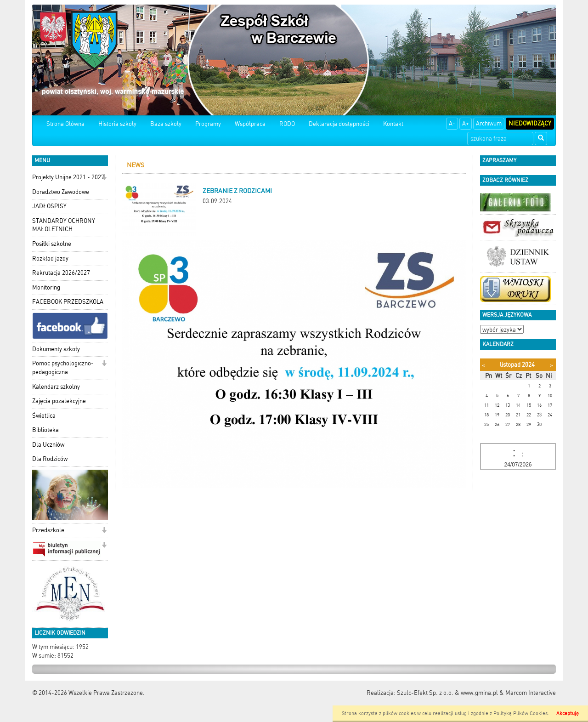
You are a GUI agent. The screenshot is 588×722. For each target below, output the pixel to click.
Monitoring (46, 287)
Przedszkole (48, 530)
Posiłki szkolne (52, 244)
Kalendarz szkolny (56, 387)
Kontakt (393, 124)
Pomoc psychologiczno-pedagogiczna (63, 368)
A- (452, 123)
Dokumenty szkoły (56, 349)
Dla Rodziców (50, 459)
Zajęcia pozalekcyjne (59, 401)
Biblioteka (45, 430)
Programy (208, 124)
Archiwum (489, 123)
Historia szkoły (117, 124)
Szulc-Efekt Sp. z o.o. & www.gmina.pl (447, 693)
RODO (287, 124)
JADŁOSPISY (49, 206)
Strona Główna (65, 124)
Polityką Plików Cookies (520, 713)
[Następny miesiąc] (551, 365)
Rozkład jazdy (50, 259)
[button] (104, 178)
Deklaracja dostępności (339, 124)
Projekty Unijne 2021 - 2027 (68, 177)
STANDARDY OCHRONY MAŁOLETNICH (64, 225)
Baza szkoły (166, 124)
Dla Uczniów (48, 445)
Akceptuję (568, 713)
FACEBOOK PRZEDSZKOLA (68, 302)
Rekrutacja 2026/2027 (61, 273)
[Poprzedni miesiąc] (483, 365)
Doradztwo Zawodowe (61, 192)
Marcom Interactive (531, 693)
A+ (466, 123)
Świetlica (44, 416)
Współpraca (250, 124)
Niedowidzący (530, 123)
